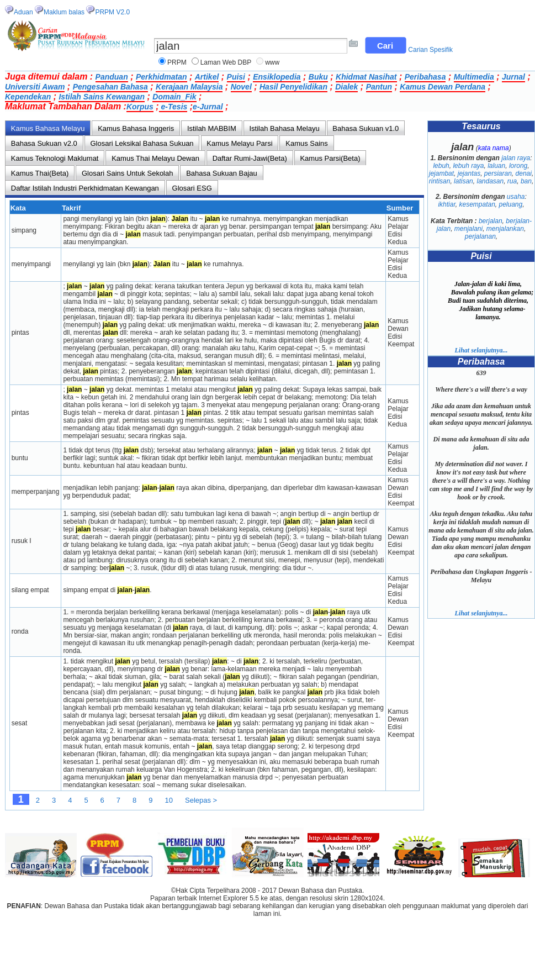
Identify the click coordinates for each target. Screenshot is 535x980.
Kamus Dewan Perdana (443, 87)
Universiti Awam (35, 87)
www (272, 62)
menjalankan (505, 229)
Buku (318, 77)
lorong (518, 166)
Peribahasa (425, 77)
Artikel (207, 77)
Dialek (346, 87)
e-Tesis (173, 107)
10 (169, 800)
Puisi (236, 77)
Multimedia (474, 77)
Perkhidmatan (161, 77)
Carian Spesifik (430, 50)
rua (512, 181)
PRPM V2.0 (112, 12)
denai (524, 173)
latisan (464, 181)
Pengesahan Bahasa (110, 87)
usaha (516, 197)
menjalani (468, 229)
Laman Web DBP (226, 62)
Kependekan (28, 97)
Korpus (140, 107)
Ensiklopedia (277, 77)
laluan (496, 166)
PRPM (177, 62)
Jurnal (513, 77)
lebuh (441, 166)
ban (526, 181)
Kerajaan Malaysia (189, 87)
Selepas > (201, 800)
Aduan (23, 12)
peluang (511, 204)
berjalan (491, 221)
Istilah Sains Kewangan (102, 97)
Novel (241, 87)
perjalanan (480, 236)
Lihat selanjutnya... (481, 350)
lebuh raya (468, 166)
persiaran (498, 173)
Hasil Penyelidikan (293, 87)
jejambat (441, 173)
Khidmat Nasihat (366, 77)
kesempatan (477, 204)
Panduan (112, 77)
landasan (490, 181)
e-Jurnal (208, 107)
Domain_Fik (174, 97)
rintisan (440, 181)
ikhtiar (446, 204)
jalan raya (516, 158)
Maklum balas (64, 12)
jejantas (469, 173)
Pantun (379, 87)
